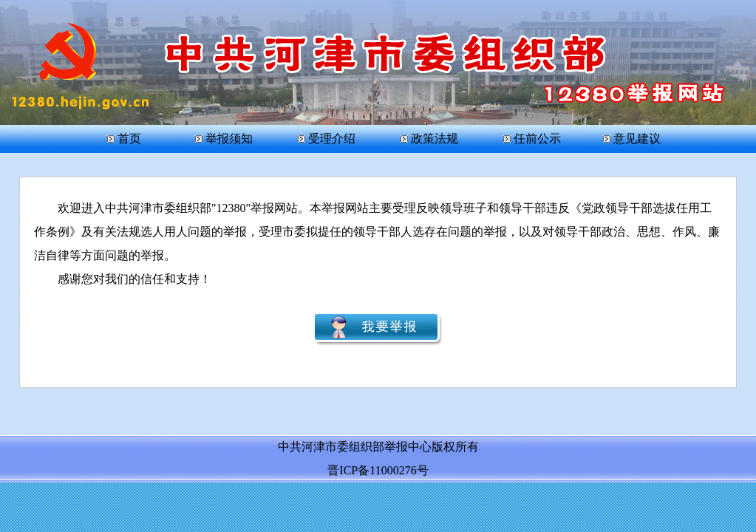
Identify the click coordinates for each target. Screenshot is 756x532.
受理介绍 (327, 139)
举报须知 (224, 139)
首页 (128, 139)
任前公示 (532, 139)
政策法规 (429, 139)
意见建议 (632, 139)
